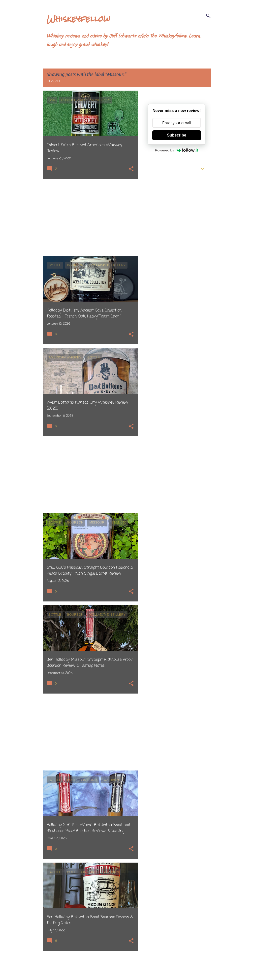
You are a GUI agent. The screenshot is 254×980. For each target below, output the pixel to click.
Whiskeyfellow (78, 19)
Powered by (177, 150)
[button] (131, 169)
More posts (90, 966)
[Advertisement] (89, 217)
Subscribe (176, 135)
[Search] (208, 16)
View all (54, 81)
